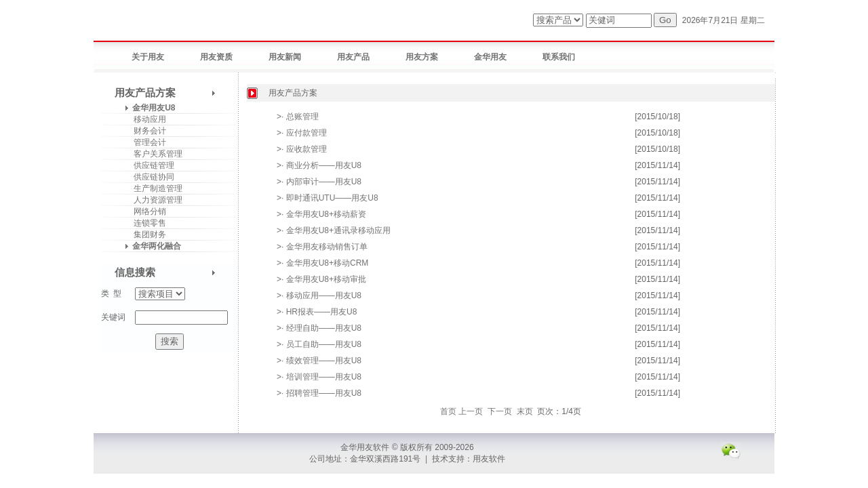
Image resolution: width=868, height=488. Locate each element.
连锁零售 (145, 223)
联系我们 (559, 57)
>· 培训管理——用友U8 (319, 377)
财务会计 (145, 131)
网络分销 (145, 211)
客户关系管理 (154, 154)
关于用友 (148, 57)
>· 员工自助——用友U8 (319, 344)
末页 (525, 411)
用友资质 (216, 57)
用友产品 (353, 57)
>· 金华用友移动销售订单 (322, 247)
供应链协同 (150, 177)
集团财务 (145, 235)
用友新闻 (285, 57)
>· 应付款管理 (302, 133)
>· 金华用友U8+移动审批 (321, 279)
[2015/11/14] (657, 165)
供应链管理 (150, 165)
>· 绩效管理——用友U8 (319, 361)
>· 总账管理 (298, 117)
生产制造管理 (154, 188)
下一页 (500, 411)
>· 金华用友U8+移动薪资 (321, 214)
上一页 (471, 411)
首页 (448, 411)
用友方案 (422, 57)
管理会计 (145, 142)
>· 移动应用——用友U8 (319, 296)
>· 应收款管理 (302, 149)
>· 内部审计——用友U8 (319, 182)
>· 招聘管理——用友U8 (319, 393)
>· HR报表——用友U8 (317, 312)
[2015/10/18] (657, 117)
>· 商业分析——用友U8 (319, 165)
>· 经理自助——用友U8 (319, 328)
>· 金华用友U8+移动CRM (322, 263)
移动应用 (145, 119)
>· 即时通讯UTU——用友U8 (328, 198)
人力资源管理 (154, 200)
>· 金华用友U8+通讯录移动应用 (334, 230)
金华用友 (490, 57)
